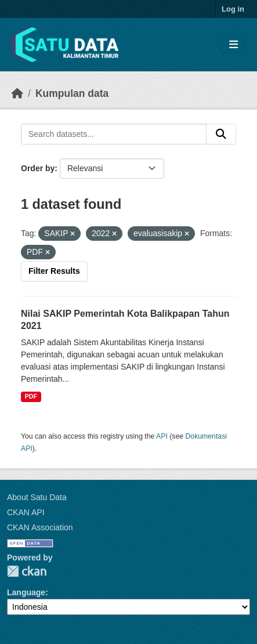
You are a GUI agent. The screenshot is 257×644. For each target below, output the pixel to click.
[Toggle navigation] (234, 45)
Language (26, 592)
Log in (233, 9)
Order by (38, 168)
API (162, 436)
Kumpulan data (72, 93)
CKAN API (26, 512)
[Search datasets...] (114, 134)
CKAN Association (40, 527)
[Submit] (221, 134)
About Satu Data (37, 497)
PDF (31, 396)
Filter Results (54, 271)
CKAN (27, 571)
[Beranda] (17, 93)
